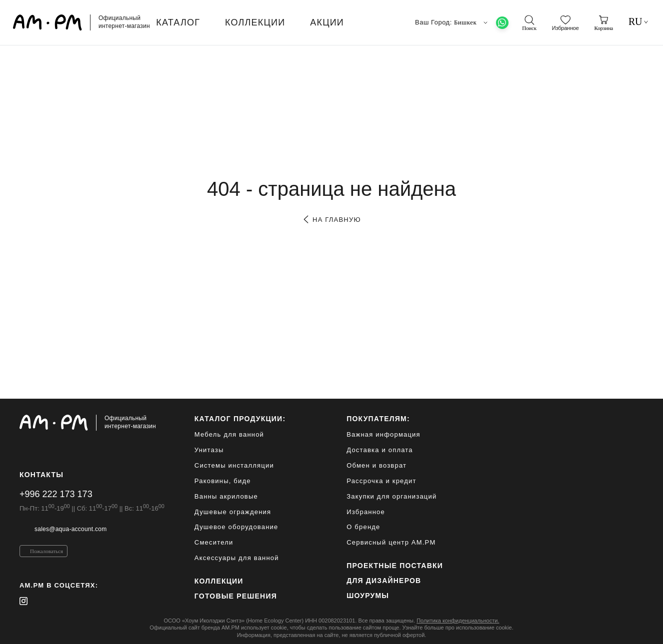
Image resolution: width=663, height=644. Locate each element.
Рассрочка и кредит (381, 481)
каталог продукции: (240, 419)
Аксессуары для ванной (237, 558)
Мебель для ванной (229, 434)
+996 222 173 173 (56, 494)
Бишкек (472, 22)
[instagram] (23, 601)
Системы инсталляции (234, 465)
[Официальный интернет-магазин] (92, 423)
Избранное (366, 512)
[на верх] (633, 629)
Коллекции (219, 581)
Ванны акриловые (226, 496)
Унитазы (209, 450)
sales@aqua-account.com (70, 529)
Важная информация (383, 434)
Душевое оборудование (236, 527)
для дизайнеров (384, 581)
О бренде (363, 527)
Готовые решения (236, 596)
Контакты (41, 475)
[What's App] (502, 23)
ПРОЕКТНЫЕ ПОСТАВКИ (395, 566)
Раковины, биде (223, 481)
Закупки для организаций (391, 496)
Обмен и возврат (376, 465)
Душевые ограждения (233, 512)
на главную (331, 220)
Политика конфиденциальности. (458, 621)
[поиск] (529, 23)
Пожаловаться (46, 551)
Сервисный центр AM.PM (391, 542)
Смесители (214, 542)
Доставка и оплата (380, 450)
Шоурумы (368, 596)
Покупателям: (378, 419)
